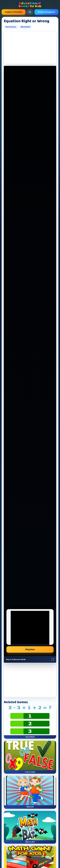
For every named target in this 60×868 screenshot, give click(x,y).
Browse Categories (46, 12)
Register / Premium (14, 12)
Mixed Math (25, 27)
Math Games (11, 27)
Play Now (30, 649)
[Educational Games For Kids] (30, 5)
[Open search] (30, 12)
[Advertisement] (30, 48)
